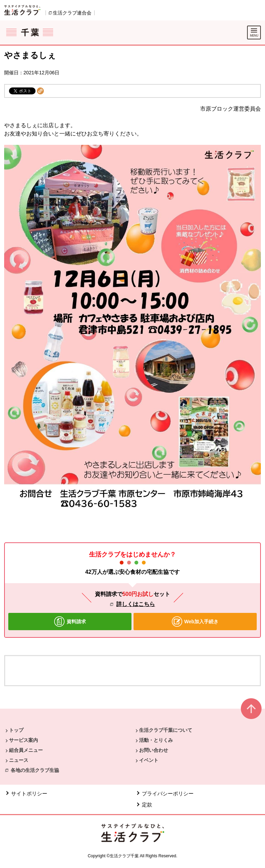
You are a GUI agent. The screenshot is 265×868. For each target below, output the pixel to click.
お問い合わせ (154, 750)
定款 (147, 805)
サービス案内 (23, 740)
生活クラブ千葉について (166, 730)
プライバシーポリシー (168, 794)
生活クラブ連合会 (72, 13)
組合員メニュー (26, 750)
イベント (149, 760)
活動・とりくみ (156, 740)
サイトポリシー (29, 794)
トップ (16, 730)
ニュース (19, 760)
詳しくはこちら (136, 604)
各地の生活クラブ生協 (35, 770)
